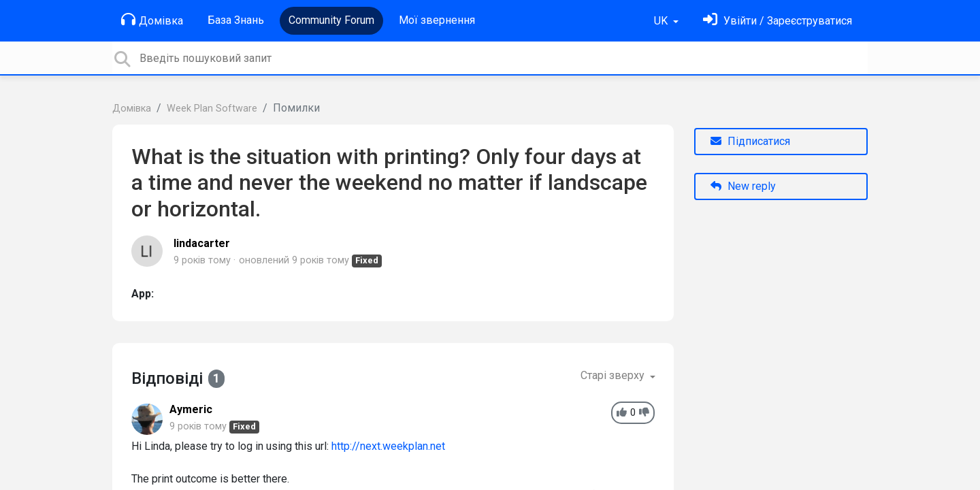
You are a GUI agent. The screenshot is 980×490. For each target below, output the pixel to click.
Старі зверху (614, 375)
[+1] (622, 413)
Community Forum (331, 20)
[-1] (644, 413)
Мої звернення (437, 20)
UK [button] (662, 21)
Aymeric (191, 409)
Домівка (152, 20)
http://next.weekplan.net (388, 446)
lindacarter (202, 243)
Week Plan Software (212, 109)
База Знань (236, 20)
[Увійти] (778, 21)
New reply (743, 186)
